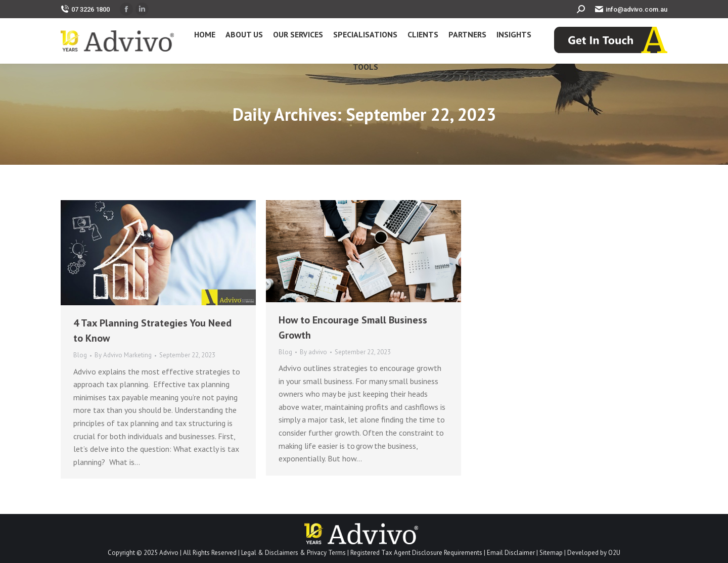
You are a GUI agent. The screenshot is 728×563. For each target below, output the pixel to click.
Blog (80, 355)
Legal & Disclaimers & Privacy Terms (293, 553)
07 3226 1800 (85, 9)
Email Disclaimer (511, 553)
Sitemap (551, 553)
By (123, 355)
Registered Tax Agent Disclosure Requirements (416, 553)
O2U (614, 553)
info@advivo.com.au (631, 9)
